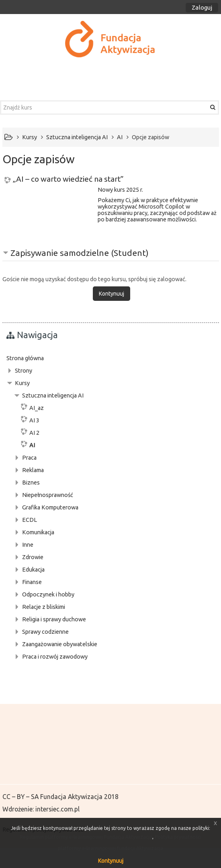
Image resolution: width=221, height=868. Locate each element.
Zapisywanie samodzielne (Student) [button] (80, 253)
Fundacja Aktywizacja (71, 797)
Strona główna (25, 358)
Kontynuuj (111, 861)
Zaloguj (202, 7)
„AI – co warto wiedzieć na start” (68, 179)
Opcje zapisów (150, 137)
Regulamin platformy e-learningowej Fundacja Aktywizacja (86, 837)
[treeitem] (111, 358)
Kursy (22, 383)
